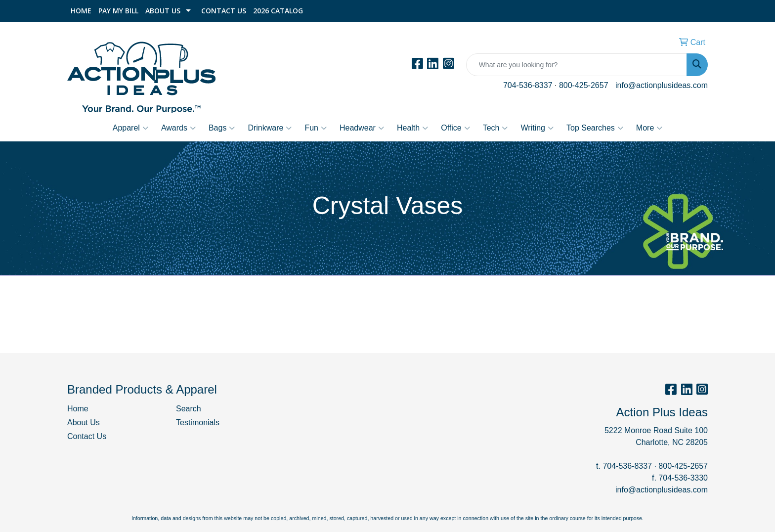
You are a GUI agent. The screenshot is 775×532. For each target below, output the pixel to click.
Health (412, 128)
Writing (537, 128)
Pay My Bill (118, 11)
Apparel (130, 128)
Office (455, 128)
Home (81, 11)
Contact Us (224, 11)
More (649, 128)
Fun (316, 128)
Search (189, 409)
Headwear (362, 128)
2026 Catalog (278, 11)
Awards (178, 128)
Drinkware (270, 128)
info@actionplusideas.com (662, 85)
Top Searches (595, 128)
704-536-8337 (528, 85)
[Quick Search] (577, 65)
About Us (163, 11)
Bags (222, 128)
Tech (495, 128)
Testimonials (198, 422)
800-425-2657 (584, 85)
